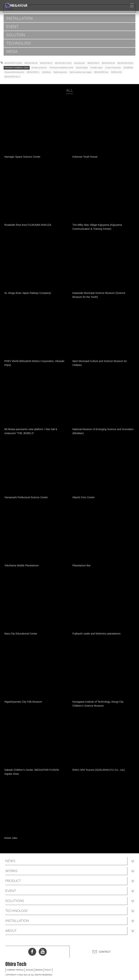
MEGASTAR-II (93, 63)
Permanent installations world (61, 68)
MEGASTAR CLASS (63, 63)
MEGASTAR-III (46, 63)
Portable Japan (96, 68)
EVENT (12, 27)
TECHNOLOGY (19, 43)
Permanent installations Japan (17, 68)
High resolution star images (81, 72)
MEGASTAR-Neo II (12, 77)
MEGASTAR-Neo (101, 72)
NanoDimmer (80, 63)
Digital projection (60, 72)
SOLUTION (16, 35)
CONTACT (105, 952)
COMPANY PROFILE (15, 970)
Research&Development (14, 72)
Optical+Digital (82, 68)
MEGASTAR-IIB (108, 63)
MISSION (39, 970)
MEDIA (12, 52)
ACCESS (29, 970)
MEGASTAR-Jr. (33, 72)
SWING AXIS (116, 72)
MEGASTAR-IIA (31, 63)
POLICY (48, 970)
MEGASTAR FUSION (13, 63)
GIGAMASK (128, 68)
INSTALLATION (19, 18)
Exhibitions (47, 72)
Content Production (113, 68)
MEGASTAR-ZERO (125, 63)
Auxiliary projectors (39, 68)
